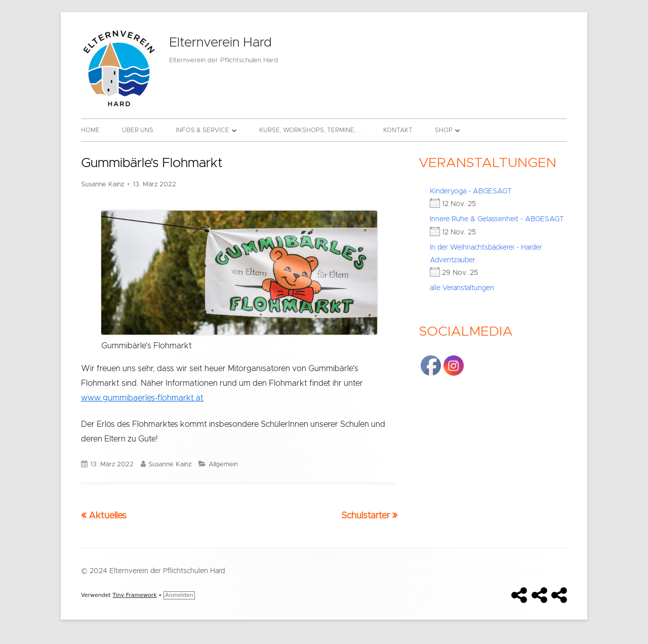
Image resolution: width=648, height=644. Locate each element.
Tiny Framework (134, 595)
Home (90, 130)
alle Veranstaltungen (462, 288)
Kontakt (398, 130)
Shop (444, 130)
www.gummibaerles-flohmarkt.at (142, 398)
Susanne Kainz (103, 185)
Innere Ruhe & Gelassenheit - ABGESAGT (497, 219)
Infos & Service (202, 130)
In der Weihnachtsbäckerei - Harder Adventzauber (486, 254)
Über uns (138, 130)
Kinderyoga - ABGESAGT (471, 191)
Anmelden (179, 595)
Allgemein (223, 465)
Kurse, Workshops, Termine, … (310, 130)
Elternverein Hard (220, 43)
